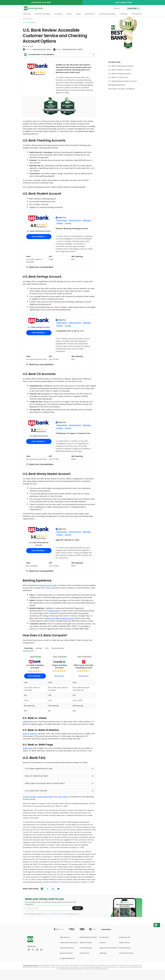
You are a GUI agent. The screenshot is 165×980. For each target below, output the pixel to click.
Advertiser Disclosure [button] (28, 19)
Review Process (66, 953)
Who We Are (65, 937)
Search (117, 8)
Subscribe (132, 8)
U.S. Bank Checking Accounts (121, 66)
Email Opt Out (125, 937)
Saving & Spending (107, 14)
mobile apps (54, 611)
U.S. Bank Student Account (120, 70)
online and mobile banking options (59, 618)
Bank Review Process (88, 937)
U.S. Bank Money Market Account (123, 81)
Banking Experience (117, 85)
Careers (103, 943)
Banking (27, 14)
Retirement (90, 14)
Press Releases (86, 948)
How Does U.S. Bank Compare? (122, 89)
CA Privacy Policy (126, 953)
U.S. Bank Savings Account (120, 74)
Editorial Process (67, 948)
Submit (78, 908)
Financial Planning (42, 14)
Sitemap (103, 953)
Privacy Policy (59, 914)
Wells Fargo (28, 748)
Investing (58, 14)
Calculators (137, 14)
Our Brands (104, 937)
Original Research (67, 958)
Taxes (69, 14)
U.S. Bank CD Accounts (118, 77)
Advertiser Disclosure (69, 943)
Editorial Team (86, 943)
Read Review (59, 676)
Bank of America (30, 734)
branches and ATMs (48, 585)
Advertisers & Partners (109, 948)
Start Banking (38, 237)
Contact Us (84, 953)
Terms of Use (49, 914)
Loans (78, 14)
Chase (26, 722)
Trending (123, 14)
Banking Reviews (32, 22)
